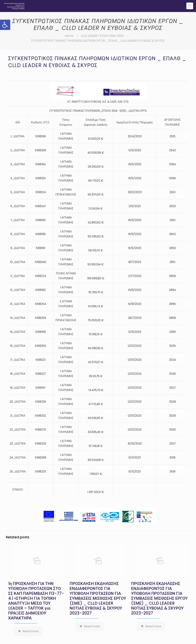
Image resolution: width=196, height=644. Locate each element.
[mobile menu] (190, 6)
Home (69, 36)
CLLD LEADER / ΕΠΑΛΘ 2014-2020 (102, 36)
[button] (5, 25)
